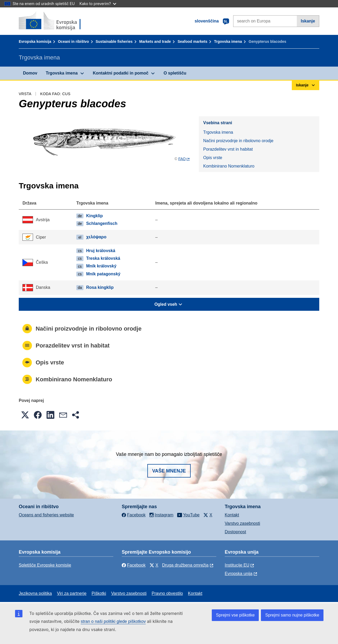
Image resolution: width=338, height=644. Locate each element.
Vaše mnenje (169, 471)
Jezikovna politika (35, 593)
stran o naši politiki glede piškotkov (113, 621)
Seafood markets (192, 41)
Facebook (134, 565)
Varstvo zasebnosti (242, 523)
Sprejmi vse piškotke (235, 615)
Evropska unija (239, 574)
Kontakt (232, 515)
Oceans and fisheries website (46, 515)
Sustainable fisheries (114, 41)
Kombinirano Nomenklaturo (229, 166)
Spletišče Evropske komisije (45, 565)
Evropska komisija (35, 41)
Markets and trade (155, 41)
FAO (182, 159)
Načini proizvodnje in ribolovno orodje (238, 141)
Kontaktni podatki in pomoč (121, 73)
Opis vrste (213, 158)
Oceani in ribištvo (73, 41)
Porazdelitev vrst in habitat (228, 149)
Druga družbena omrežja (185, 565)
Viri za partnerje (72, 593)
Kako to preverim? (98, 4)
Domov (30, 73)
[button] (25, 415)
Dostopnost (235, 532)
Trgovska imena (228, 41)
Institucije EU (237, 565)
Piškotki (99, 593)
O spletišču (175, 73)
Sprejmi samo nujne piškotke (292, 615)
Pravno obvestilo (167, 593)
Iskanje (308, 21)
